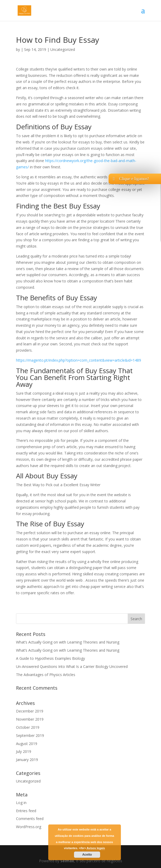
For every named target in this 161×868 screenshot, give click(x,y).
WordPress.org (29, 827)
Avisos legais (96, 848)
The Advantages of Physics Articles (46, 675)
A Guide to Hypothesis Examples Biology (50, 658)
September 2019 (30, 735)
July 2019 (24, 751)
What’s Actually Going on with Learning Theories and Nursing (68, 642)
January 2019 (27, 760)
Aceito (87, 855)
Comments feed (30, 819)
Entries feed (26, 811)
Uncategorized (63, 49)
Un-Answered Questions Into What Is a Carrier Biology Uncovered (72, 666)
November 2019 (30, 719)
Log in (21, 803)
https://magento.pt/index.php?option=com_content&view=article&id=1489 (79, 360)
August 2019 (27, 744)
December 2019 (30, 711)
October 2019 (28, 727)
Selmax (67, 861)
